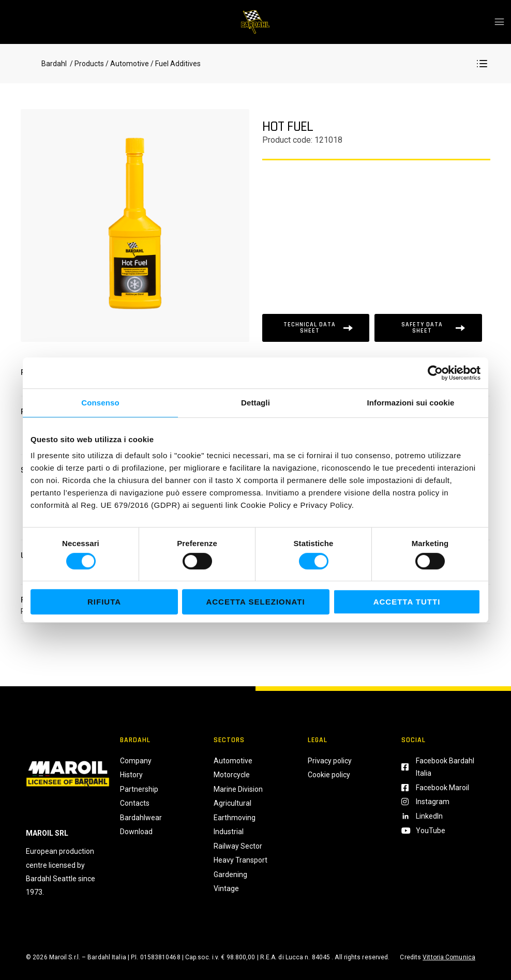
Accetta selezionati (255, 602)
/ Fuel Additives (175, 64)
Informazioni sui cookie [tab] (411, 403)
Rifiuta (104, 602)
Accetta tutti (407, 602)
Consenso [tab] (100, 403)
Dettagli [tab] (255, 403)
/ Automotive (127, 64)
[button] (482, 64)
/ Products (86, 64)
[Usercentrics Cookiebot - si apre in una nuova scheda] (435, 373)
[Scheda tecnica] (316, 328)
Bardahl (54, 64)
